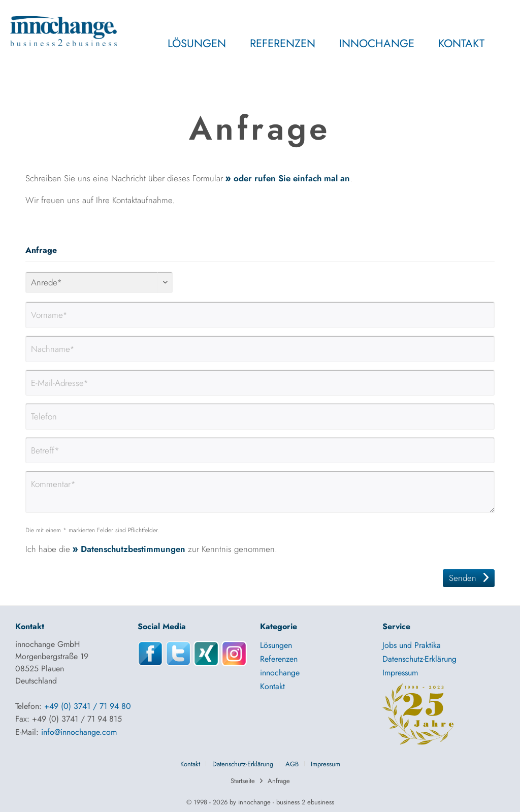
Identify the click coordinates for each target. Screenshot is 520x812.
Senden (469, 577)
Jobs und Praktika (412, 645)
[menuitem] (175, 48)
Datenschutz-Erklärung (419, 659)
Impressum (400, 673)
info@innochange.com (79, 732)
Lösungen (276, 645)
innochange (280, 673)
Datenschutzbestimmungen (133, 549)
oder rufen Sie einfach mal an (292, 178)
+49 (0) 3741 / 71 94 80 (88, 706)
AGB (292, 764)
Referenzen (279, 659)
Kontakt (272, 686)
